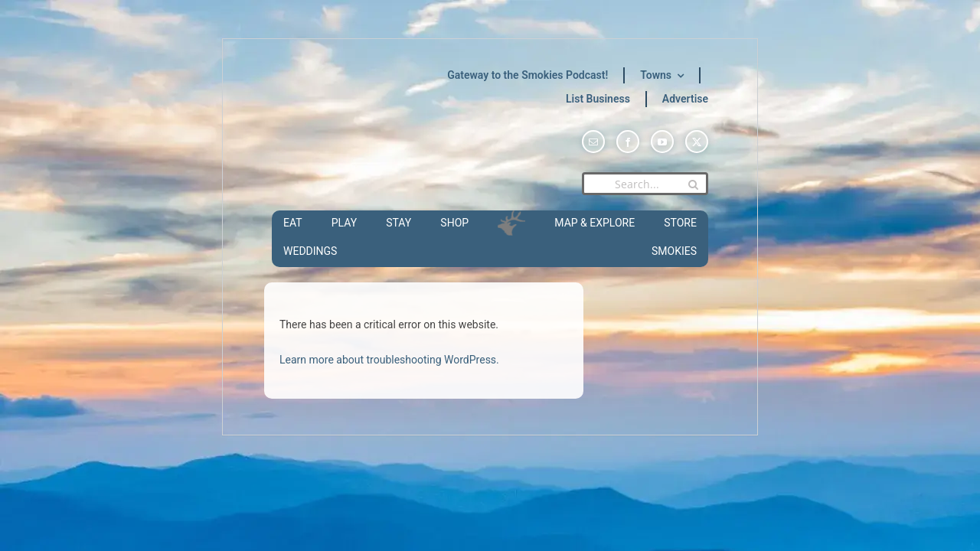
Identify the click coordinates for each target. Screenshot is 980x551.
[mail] (593, 142)
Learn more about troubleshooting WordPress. (389, 360)
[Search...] (645, 184)
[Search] (693, 184)
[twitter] (697, 142)
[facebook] (628, 142)
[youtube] (662, 142)
